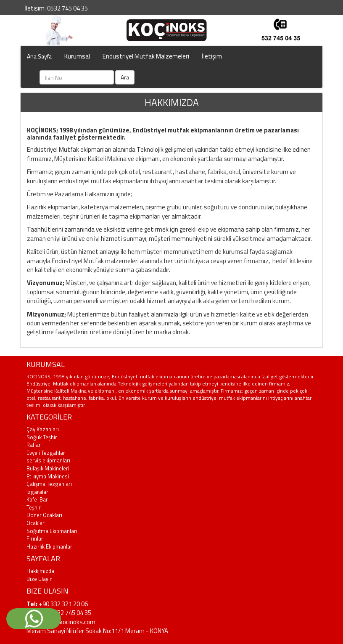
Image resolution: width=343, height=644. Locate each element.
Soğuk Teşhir (42, 437)
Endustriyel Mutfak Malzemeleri (146, 56)
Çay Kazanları (43, 429)
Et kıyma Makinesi (48, 476)
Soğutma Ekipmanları (52, 531)
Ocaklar (36, 523)
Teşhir (34, 507)
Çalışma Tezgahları (49, 484)
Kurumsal (77, 56)
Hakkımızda (40, 571)
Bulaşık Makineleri (48, 468)
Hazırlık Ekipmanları (50, 546)
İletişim (212, 56)
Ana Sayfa (39, 56)
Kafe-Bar (37, 499)
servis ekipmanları (48, 460)
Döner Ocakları (44, 515)
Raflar (34, 445)
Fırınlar (35, 538)
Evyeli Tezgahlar (46, 453)
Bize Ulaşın (40, 579)
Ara (125, 77)
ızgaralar (37, 492)
